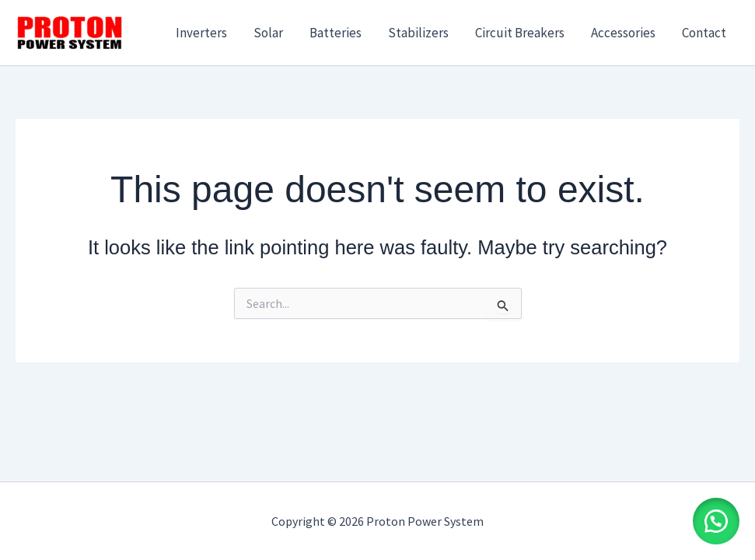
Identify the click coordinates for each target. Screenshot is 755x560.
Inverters (201, 33)
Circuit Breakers (520, 33)
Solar (268, 33)
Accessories (623, 33)
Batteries (336, 33)
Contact (704, 33)
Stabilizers (418, 33)
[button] (716, 521)
